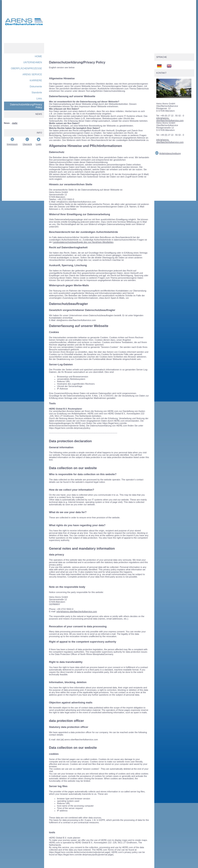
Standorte (37, 93)
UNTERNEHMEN (33, 62)
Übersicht (27, 144)
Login (39, 144)
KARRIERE (36, 80)
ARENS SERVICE (32, 74)
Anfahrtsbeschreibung (170, 153)
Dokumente (36, 87)
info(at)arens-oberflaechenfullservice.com (77, 611)
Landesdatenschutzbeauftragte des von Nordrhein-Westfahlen (83, 242)
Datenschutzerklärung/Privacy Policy (26, 106)
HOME (38, 56)
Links (39, 99)
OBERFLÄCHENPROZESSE (26, 68)
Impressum (12, 144)
